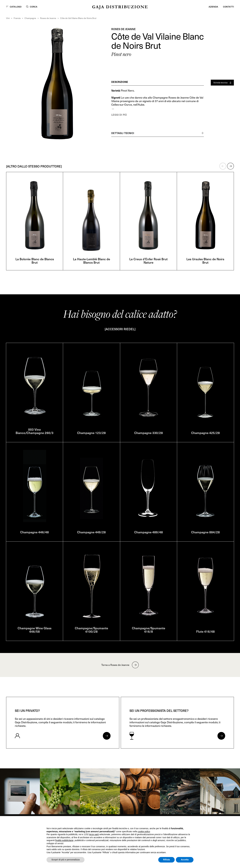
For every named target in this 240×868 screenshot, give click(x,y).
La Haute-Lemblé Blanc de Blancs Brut (92, 261)
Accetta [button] (185, 860)
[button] (223, 166)
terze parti (94, 834)
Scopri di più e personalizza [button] (66, 860)
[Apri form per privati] (107, 736)
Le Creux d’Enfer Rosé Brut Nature (148, 261)
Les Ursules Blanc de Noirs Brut (205, 261)
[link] (20, 791)
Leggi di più (119, 115)
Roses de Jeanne (48, 18)
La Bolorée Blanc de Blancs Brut (35, 261)
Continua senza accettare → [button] (179, 822)
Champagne (30, 18)
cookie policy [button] (144, 831)
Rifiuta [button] (167, 860)
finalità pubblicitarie (64, 840)
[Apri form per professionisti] (221, 736)
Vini (8, 18)
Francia (17, 18)
